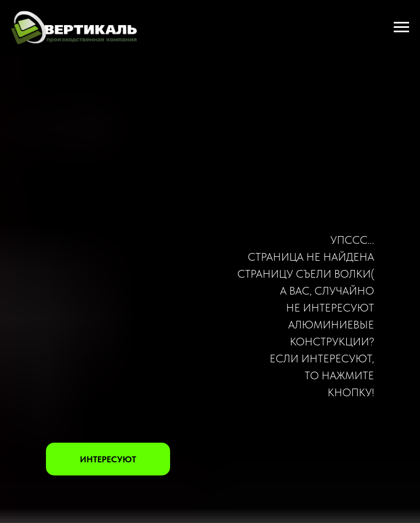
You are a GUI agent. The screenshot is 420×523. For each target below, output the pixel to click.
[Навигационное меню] (401, 27)
